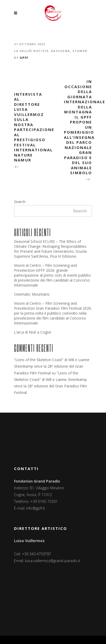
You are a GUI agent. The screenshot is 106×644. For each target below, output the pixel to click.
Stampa (80, 51)
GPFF (24, 58)
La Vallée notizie (31, 51)
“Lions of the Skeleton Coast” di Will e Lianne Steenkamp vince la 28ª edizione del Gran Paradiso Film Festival (52, 366)
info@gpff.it (36, 508)
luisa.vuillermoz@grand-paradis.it (52, 561)
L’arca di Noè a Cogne (33, 332)
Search (20, 202)
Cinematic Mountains (32, 294)
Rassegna (61, 51)
